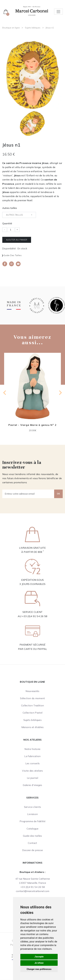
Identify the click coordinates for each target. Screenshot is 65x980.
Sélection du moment (32, 698)
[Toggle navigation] (58, 12)
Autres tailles (10, 208)
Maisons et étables (33, 727)
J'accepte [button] (39, 957)
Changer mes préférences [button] (39, 969)
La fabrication (32, 756)
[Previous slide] (5, 393)
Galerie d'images (32, 785)
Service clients (33, 807)
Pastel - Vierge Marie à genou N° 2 (32, 425)
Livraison (33, 814)
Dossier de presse (32, 850)
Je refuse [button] (39, 963)
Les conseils (33, 763)
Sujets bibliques (33, 28)
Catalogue (32, 829)
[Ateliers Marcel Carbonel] (32, 11)
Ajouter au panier (17, 240)
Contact (32, 843)
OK (58, 494)
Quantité (7, 223)
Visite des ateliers (32, 771)
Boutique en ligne (11, 28)
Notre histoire (32, 749)
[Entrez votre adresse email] (28, 494)
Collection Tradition (32, 705)
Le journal (32, 778)
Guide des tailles (13, 255)
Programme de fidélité (32, 821)
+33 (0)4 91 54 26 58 (35, 616)
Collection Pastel (32, 713)
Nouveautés (32, 691)
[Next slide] (60, 393)
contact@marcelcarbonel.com (33, 891)
